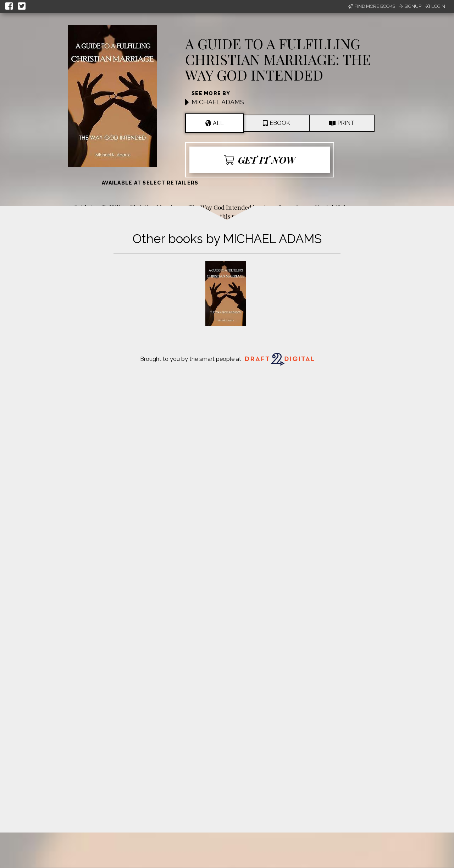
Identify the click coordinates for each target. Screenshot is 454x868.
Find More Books (372, 6)
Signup (410, 6)
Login (435, 6)
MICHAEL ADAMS (218, 102)
